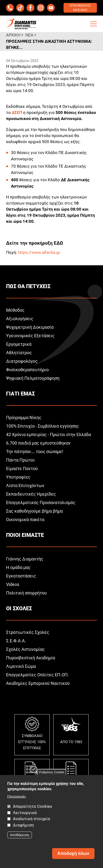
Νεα (29, 35)
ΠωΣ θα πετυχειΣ (28, 286)
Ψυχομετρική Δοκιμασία (30, 327)
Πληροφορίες (17, 796)
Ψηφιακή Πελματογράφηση (33, 378)
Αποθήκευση (20, 835)
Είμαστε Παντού (22, 468)
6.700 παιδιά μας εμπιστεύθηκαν (38, 443)
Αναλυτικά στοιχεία (32, 819)
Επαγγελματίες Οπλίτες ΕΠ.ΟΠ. (37, 675)
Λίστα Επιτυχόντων (25, 486)
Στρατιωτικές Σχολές (28, 632)
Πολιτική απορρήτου (26, 593)
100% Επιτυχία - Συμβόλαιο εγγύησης (42, 426)
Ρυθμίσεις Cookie (51, 772)
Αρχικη (13, 35)
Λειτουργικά (25, 813)
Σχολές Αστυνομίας (25, 649)
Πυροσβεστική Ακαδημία (31, 658)
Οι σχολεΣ (19, 608)
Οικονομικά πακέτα (25, 520)
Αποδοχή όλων (73, 853)
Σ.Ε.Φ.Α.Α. (16, 641)
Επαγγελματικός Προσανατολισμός (41, 503)
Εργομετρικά (19, 344)
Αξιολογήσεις (20, 319)
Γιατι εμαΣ (20, 394)
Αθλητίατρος (19, 353)
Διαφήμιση (23, 825)
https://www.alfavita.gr (39, 252)
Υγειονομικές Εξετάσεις (30, 336)
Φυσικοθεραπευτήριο (27, 370)
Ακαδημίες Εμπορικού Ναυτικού (38, 683)
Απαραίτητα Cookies (33, 806)
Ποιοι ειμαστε (25, 535)
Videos (13, 584)
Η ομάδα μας (18, 567)
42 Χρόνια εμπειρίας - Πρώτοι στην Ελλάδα (49, 434)
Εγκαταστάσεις (21, 576)
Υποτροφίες (18, 477)
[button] (94, 24)
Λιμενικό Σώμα (21, 666)
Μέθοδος (15, 310)
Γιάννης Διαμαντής (25, 559)
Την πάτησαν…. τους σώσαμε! (35, 451)
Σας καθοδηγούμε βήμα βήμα (34, 511)
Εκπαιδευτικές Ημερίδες (31, 494)
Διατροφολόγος (22, 361)
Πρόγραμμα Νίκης (24, 417)
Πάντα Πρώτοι (20, 460)
